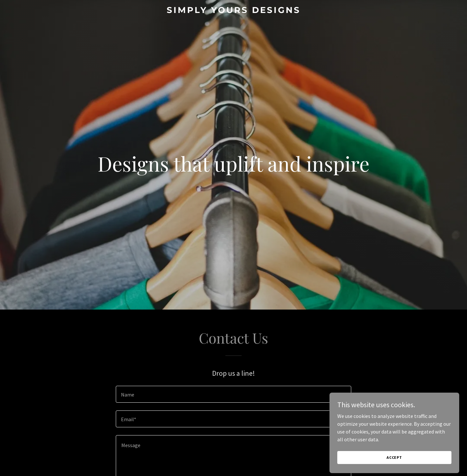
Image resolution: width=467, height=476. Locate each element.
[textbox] (233, 394)
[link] (233, 11)
